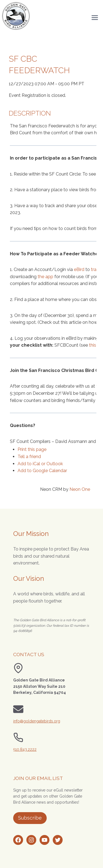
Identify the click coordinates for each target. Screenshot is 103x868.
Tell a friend (29, 457)
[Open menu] (95, 17)
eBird (79, 269)
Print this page (32, 449)
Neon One (80, 489)
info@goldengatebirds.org (37, 721)
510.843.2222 (25, 749)
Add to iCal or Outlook (40, 464)
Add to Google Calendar (42, 471)
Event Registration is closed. (37, 95)
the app (45, 277)
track (96, 269)
